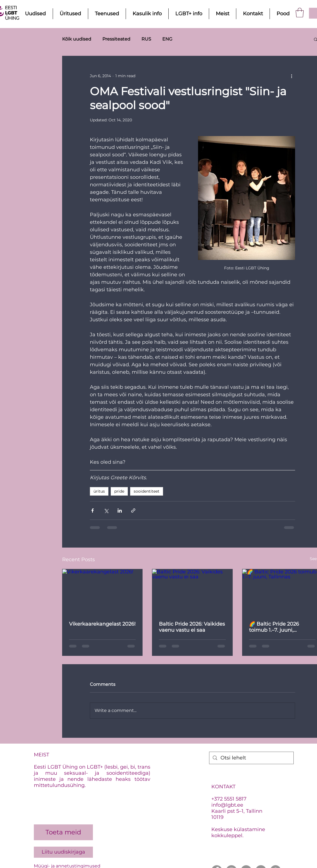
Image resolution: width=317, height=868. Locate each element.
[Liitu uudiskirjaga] (63, 852)
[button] (300, 13)
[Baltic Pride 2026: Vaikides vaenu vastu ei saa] (192, 592)
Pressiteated (116, 39)
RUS (146, 39)
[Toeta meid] (63, 832)
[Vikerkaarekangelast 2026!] (102, 592)
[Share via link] (133, 510)
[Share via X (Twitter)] (106, 510)
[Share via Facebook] (92, 510)
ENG (167, 39)
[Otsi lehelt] (251, 758)
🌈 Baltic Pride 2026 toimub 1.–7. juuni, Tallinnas (274, 627)
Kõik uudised (77, 39)
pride (119, 491)
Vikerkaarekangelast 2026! (102, 624)
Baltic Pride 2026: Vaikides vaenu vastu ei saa (192, 627)
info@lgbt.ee (227, 805)
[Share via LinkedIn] (120, 510)
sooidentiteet (147, 491)
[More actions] (292, 76)
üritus (99, 491)
